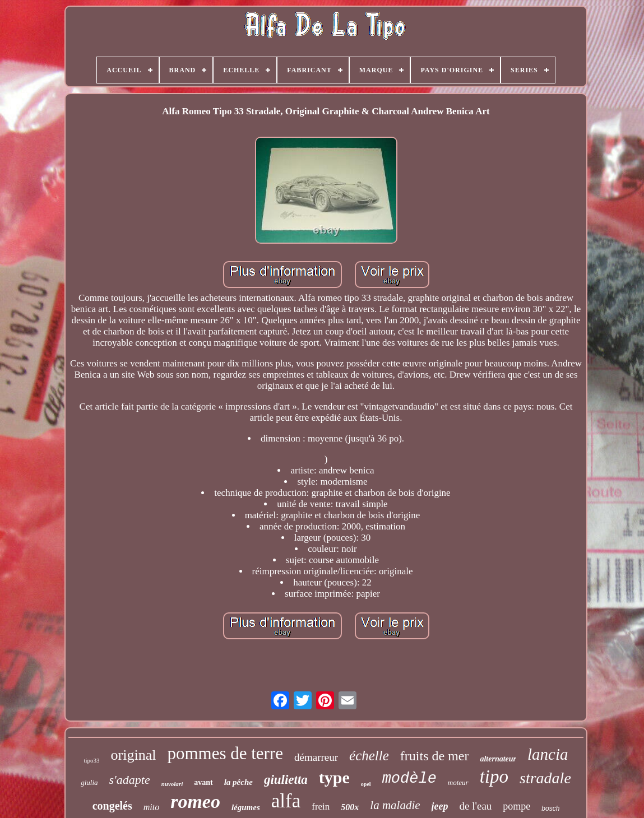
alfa (286, 801)
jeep (440, 806)
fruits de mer (435, 756)
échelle (369, 756)
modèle (409, 779)
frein (321, 807)
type (334, 777)
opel (366, 784)
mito (151, 807)
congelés (112, 806)
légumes (246, 807)
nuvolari (172, 784)
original (134, 755)
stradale (545, 778)
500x (350, 807)
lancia (548, 754)
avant (203, 782)
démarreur (316, 757)
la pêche (238, 782)
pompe (516, 806)
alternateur (498, 759)
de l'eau (476, 806)
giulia (89, 782)
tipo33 (91, 760)
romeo (195, 801)
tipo (494, 777)
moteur (458, 782)
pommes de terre (225, 753)
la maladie (395, 805)
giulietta (286, 780)
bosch (550, 808)
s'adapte (130, 780)
